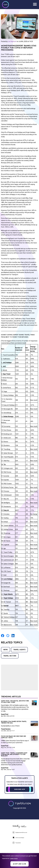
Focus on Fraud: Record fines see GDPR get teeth (14, 737)
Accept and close (19, 864)
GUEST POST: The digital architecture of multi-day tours (15, 702)
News (6, 650)
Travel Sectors (10, 656)
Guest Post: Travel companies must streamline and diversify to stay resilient (14, 755)
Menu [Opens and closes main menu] (35, 4)
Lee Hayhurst (12, 41)
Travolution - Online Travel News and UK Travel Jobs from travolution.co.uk (19, 804)
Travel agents (19, 650)
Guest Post (5, 714)
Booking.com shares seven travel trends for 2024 (14, 722)
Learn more (14, 858)
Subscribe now (20, 790)
